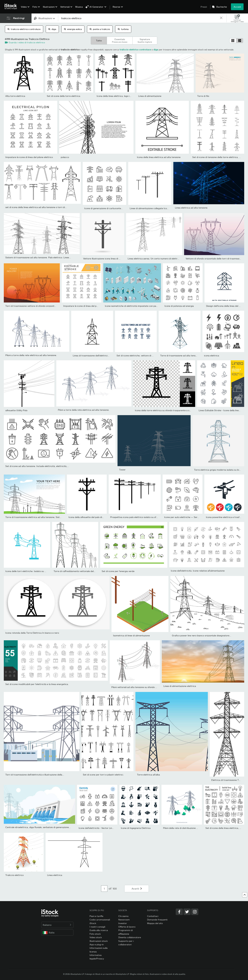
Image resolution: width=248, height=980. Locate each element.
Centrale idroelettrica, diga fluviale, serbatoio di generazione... (38, 827)
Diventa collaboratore (130, 937)
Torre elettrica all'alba (148, 775)
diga (52, 29)
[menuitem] (25, 9)
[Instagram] (195, 912)
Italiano (57, 925)
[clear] (221, 18)
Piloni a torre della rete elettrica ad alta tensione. (31, 355)
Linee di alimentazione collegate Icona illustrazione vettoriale (161, 208)
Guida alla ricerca (99, 930)
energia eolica (73, 29)
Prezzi (204, 7)
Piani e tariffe (96, 916)
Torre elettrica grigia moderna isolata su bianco (219, 470)
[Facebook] (179, 912)
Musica (79, 7)
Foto (35, 7)
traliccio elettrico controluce (24, 29)
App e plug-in (97, 944)
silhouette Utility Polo (16, 410)
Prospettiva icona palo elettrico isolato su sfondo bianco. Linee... (144, 517)
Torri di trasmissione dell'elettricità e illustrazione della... (35, 775)
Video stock (96, 937)
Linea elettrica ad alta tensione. (191, 208)
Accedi (237, 7)
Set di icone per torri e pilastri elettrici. (103, 775)
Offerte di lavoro (127, 927)
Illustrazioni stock (99, 941)
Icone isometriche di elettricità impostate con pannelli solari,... (137, 306)
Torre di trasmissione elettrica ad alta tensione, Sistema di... (37, 517)
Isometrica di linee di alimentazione (131, 635)
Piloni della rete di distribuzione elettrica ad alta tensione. (193, 828)
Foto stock (95, 934)
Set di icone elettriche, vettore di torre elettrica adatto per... (149, 355)
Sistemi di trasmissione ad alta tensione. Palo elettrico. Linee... (38, 257)
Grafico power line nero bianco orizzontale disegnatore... (202, 635)
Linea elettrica (55, 875)
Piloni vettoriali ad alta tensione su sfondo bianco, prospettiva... (144, 687)
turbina (123, 29)
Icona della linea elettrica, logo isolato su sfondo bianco (125, 96)
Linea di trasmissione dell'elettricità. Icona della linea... (101, 355)
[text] (139, 18)
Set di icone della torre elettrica (64, 96)
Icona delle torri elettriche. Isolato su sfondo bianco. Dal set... (37, 571)
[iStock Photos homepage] (12, 7)
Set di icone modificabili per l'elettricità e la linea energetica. (37, 684)
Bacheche (222, 7)
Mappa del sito (155, 923)
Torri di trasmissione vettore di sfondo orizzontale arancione (37, 306)
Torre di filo (203, 96)
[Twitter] (187, 912)
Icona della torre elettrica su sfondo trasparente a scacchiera (167, 410)
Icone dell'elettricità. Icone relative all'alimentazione (198, 571)
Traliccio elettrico (14, 875)
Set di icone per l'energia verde (118, 571)
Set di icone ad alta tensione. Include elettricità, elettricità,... (37, 466)
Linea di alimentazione (150, 96)
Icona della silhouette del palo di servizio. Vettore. (94, 517)
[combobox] (45, 18)
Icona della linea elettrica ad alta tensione (159, 157)
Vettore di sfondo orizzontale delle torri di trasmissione (214, 259)
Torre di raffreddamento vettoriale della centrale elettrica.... (85, 571)
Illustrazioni (49, 7)
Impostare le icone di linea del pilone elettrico (29, 157)
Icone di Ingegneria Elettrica (136, 828)
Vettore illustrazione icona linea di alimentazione (108, 259)
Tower (122, 470)
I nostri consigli (97, 927)
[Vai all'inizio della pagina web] (245, 895)
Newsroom (124, 920)
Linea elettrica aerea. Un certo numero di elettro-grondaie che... (161, 259)
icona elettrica (212, 355)
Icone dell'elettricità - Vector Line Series (99, 828)
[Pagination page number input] (104, 889)
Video (24, 7)
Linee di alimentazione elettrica (180, 686)
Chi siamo (123, 916)
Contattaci (153, 916)
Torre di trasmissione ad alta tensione (180, 355)
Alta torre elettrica (15, 96)
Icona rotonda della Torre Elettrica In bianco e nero (32, 633)
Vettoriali (65, 7)
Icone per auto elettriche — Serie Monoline (187, 517)
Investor (123, 923)
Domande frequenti (157, 920)
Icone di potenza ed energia (179, 306)
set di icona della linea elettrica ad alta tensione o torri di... (36, 207)
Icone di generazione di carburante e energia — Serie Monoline (117, 208)
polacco (65, 157)
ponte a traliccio (100, 29)
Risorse (116, 7)
